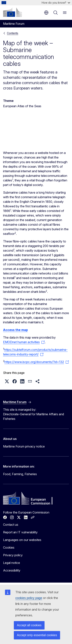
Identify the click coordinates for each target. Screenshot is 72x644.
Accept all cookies (29, 625)
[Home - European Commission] (12, 12)
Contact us (11, 525)
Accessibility (12, 570)
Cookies (9, 547)
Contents (13, 33)
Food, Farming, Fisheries (20, 474)
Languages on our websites (22, 540)
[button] (7, 381)
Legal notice (12, 563)
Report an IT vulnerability (20, 532)
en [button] (46, 13)
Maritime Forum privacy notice (24, 446)
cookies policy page (29, 598)
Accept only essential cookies (37, 635)
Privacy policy (13, 555)
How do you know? (56, 3)
